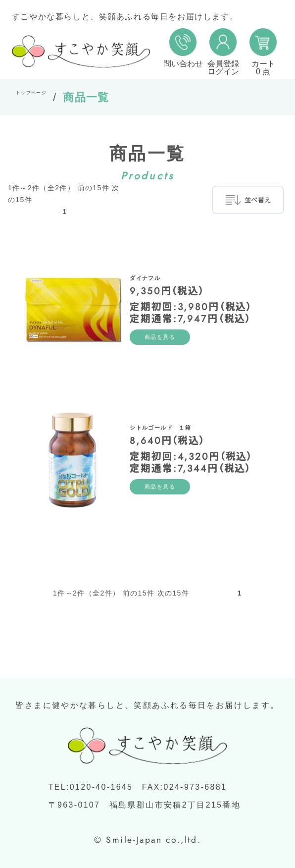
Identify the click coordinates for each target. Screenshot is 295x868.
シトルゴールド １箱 (197, 418)
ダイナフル (164, 269)
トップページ (52, 97)
